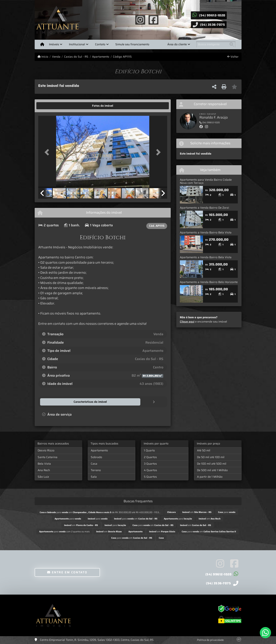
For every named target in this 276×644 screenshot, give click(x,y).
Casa (94, 464)
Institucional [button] (77, 44)
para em (136, 518)
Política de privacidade (210, 640)
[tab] (50, 106)
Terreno (96, 470)
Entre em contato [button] (67, 572)
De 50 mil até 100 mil (211, 457)
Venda (56, 57)
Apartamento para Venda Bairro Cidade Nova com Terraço (206, 181)
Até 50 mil (204, 450)
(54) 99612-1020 (212, 15)
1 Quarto (149, 450)
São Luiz (43, 477)
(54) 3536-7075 (212, 25)
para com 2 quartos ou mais (64, 531)
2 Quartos (150, 457)
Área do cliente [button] (177, 44)
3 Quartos (150, 464)
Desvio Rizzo (46, 450)
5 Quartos (150, 477)
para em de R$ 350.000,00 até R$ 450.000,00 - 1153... (100, 512)
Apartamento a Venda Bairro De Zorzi (204, 208)
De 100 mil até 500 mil (212, 464)
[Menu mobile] (42, 44)
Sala (94, 477)
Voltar (233, 57)
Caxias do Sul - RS (76, 57)
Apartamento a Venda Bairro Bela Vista (206, 233)
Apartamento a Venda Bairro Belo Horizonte (209, 282)
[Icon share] (140, 20)
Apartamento (101, 57)
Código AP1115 (122, 57)
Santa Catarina (48, 457)
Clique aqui (187, 322)
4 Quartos (150, 470)
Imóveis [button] (54, 44)
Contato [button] (100, 44)
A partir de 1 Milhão (210, 477)
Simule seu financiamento (132, 44)
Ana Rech (44, 470)
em (197, 512)
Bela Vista (44, 464)
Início (43, 57)
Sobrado (96, 457)
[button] (48, 152)
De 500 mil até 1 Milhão (212, 470)
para (227, 512)
